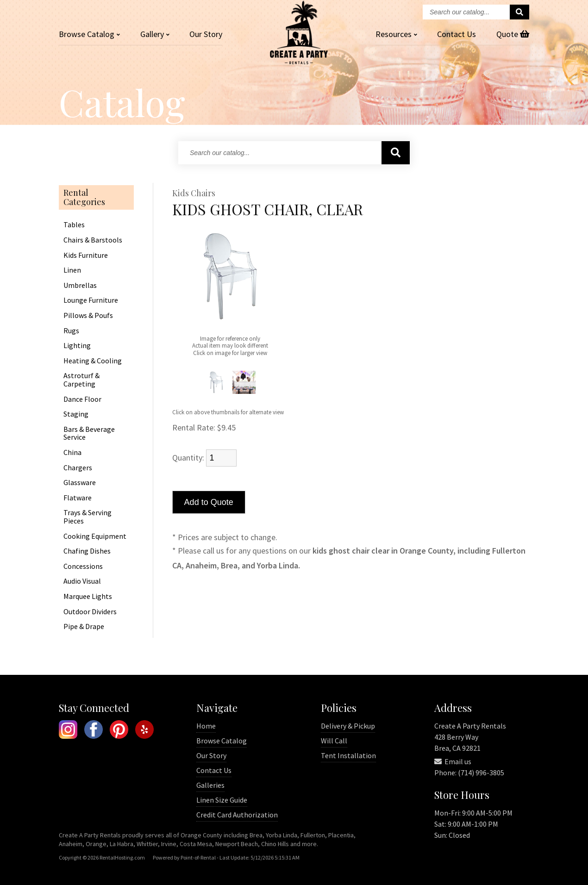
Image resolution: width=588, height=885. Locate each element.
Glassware (80, 483)
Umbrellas (80, 286)
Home (206, 726)
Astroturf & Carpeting (81, 380)
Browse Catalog (222, 741)
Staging (76, 414)
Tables (74, 225)
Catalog (89, 34)
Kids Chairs (194, 193)
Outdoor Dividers (90, 612)
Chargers (78, 468)
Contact (457, 34)
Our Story (206, 34)
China (72, 453)
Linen (72, 270)
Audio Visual (82, 581)
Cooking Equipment (95, 536)
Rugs (71, 331)
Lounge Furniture (91, 300)
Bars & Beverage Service (89, 433)
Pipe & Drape (84, 627)
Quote (513, 34)
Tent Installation (348, 755)
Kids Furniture (86, 256)
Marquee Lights (88, 597)
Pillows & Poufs (88, 316)
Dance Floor (82, 399)
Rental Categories (84, 198)
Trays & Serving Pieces (88, 517)
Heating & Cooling (93, 361)
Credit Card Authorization (237, 815)
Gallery (155, 34)
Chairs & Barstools (93, 240)
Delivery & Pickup (348, 726)
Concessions (83, 567)
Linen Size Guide (222, 800)
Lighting (77, 346)
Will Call (334, 741)
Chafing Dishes (87, 551)
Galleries (210, 785)
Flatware (78, 498)
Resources (396, 34)
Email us (453, 761)
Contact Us (214, 770)
